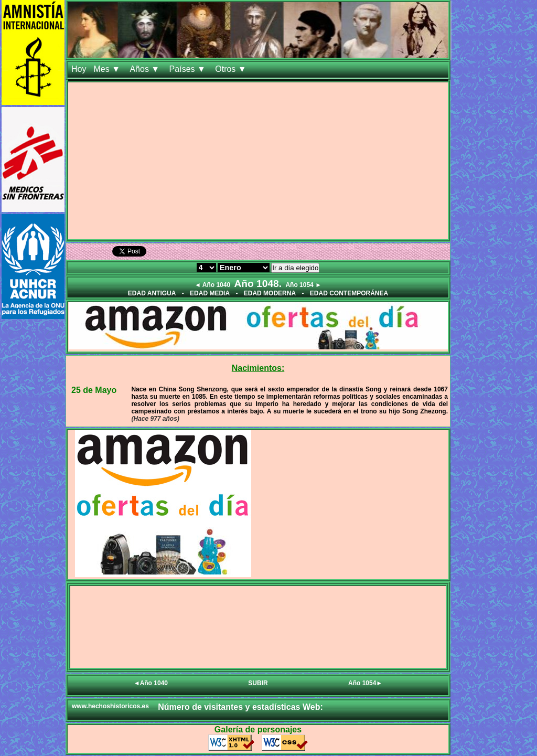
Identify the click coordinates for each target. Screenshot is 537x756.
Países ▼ (189, 69)
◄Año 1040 (151, 683)
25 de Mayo (94, 390)
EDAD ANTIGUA (152, 293)
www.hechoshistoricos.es (110, 706)
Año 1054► (365, 683)
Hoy (79, 69)
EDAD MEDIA (210, 293)
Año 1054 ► (303, 285)
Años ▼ (146, 69)
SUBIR (258, 683)
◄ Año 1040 (212, 285)
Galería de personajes (258, 730)
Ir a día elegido (295, 268)
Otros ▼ (232, 69)
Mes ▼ (108, 69)
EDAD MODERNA (270, 293)
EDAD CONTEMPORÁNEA (349, 293)
